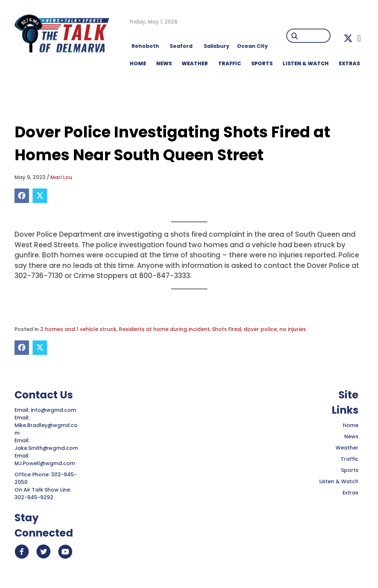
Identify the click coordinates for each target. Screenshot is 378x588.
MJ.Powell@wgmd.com (46, 463)
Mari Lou (61, 177)
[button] (348, 38)
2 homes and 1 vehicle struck (78, 329)
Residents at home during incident (164, 329)
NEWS (164, 63)
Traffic (350, 459)
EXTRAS (349, 63)
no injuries (293, 329)
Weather (347, 448)
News (351, 436)
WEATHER (195, 63)
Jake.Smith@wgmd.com (47, 448)
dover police (260, 329)
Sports (262, 63)
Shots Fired (227, 329)
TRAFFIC (230, 63)
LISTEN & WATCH (306, 63)
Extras (350, 493)
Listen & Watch (339, 481)
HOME (138, 63)
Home (351, 425)
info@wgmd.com (54, 410)
